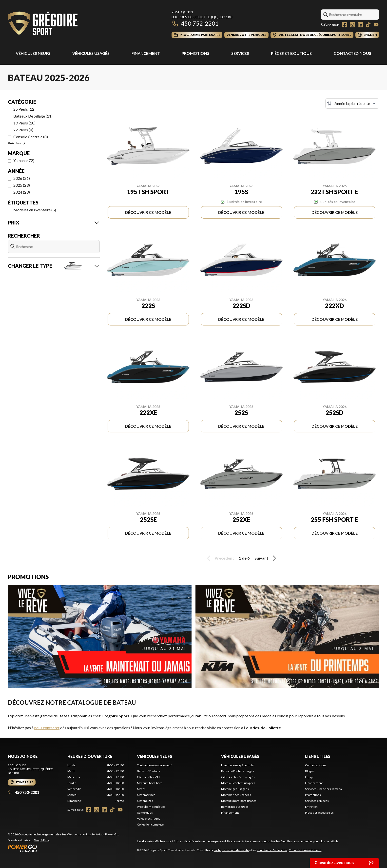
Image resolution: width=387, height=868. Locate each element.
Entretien (311, 807)
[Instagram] (352, 25)
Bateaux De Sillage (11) (33, 116)
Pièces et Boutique (291, 53)
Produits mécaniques (151, 807)
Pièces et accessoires (319, 813)
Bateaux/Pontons (148, 771)
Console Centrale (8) (31, 137)
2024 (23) (22, 192)
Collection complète (150, 824)
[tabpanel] (96, 783)
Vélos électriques (149, 818)
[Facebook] (345, 25)
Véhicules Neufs (33, 53)
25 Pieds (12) (24, 109)
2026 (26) (22, 178)
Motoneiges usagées (235, 789)
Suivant (266, 558)
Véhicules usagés (91, 53)
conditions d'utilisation (272, 850)
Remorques (145, 813)
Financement (146, 53)
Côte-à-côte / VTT (149, 777)
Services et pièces (317, 801)
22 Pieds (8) (23, 130)
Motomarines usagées (236, 795)
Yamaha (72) (24, 160)
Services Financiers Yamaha (323, 789)
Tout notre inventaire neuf (154, 765)
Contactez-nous (352, 53)
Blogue (310, 771)
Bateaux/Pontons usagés (238, 771)
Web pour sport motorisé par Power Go (93, 834)
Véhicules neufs (155, 756)
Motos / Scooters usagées (238, 783)
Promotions (195, 53)
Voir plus (17, 143)
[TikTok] (368, 25)
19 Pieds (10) (24, 123)
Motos (141, 789)
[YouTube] (376, 25)
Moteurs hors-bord (150, 783)
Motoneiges (145, 801)
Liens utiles (318, 756)
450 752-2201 (195, 23)
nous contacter (47, 728)
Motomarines (146, 795)
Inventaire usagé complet (238, 765)
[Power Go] (63, 848)
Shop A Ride (41, 840)
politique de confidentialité (231, 850)
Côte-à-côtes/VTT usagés (238, 777)
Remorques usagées (235, 807)
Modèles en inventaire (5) (35, 210)
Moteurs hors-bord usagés (239, 801)
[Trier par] (352, 103)
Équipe (310, 777)
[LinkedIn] (360, 25)
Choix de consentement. (305, 850)
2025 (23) (22, 185)
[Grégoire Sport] (43, 24)
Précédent (220, 558)
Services (240, 53)
